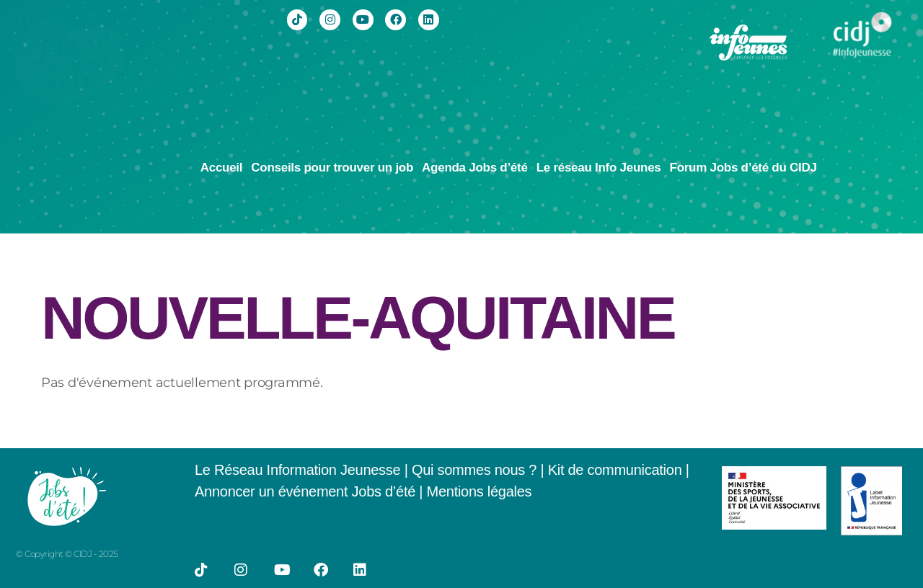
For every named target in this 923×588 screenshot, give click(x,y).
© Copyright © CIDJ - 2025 (67, 554)
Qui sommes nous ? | (480, 470)
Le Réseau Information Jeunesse (297, 470)
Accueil (222, 168)
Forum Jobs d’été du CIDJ (743, 168)
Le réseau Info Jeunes (599, 168)
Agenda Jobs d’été (475, 168)
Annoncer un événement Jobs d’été (305, 491)
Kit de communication (617, 470)
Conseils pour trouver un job (332, 168)
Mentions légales (480, 491)
